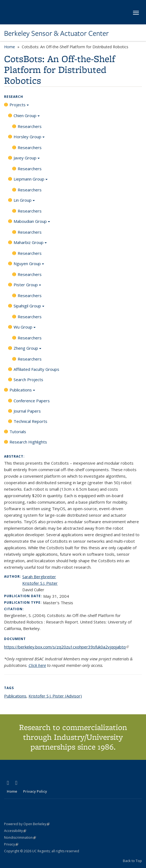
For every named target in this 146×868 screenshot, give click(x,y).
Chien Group (27, 117)
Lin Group (24, 202)
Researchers (30, 126)
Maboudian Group (32, 223)
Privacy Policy (35, 791)
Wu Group (25, 329)
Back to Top (132, 861)
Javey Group (27, 160)
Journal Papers (27, 411)
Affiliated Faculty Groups (36, 369)
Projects (19, 107)
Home (10, 47)
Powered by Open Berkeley (27, 824)
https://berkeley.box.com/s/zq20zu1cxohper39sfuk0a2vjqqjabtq (66, 647)
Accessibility (15, 831)
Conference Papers (32, 401)
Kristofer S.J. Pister (40, 583)
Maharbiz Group (30, 244)
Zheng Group (27, 350)
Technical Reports (30, 421)
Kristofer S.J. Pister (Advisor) (55, 696)
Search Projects (28, 380)
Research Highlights (28, 442)
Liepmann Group (31, 181)
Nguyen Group (29, 265)
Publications (22, 392)
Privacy (11, 844)
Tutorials (18, 432)
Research (14, 97)
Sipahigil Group (29, 308)
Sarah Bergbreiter (39, 577)
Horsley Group (29, 139)
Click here (37, 665)
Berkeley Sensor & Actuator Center (56, 33)
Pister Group (27, 287)
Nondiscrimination (20, 838)
